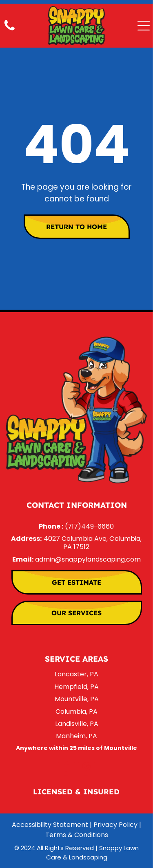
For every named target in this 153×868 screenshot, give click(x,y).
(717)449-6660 (89, 526)
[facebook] (67, 768)
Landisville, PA (77, 724)
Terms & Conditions (77, 835)
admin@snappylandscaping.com (88, 559)
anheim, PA (79, 736)
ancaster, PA (78, 674)
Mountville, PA (77, 699)
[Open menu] (144, 26)
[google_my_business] (86, 768)
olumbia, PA (79, 712)
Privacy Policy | (117, 825)
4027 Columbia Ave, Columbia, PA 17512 (93, 543)
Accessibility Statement (50, 825)
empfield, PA (79, 687)
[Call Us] (10, 30)
